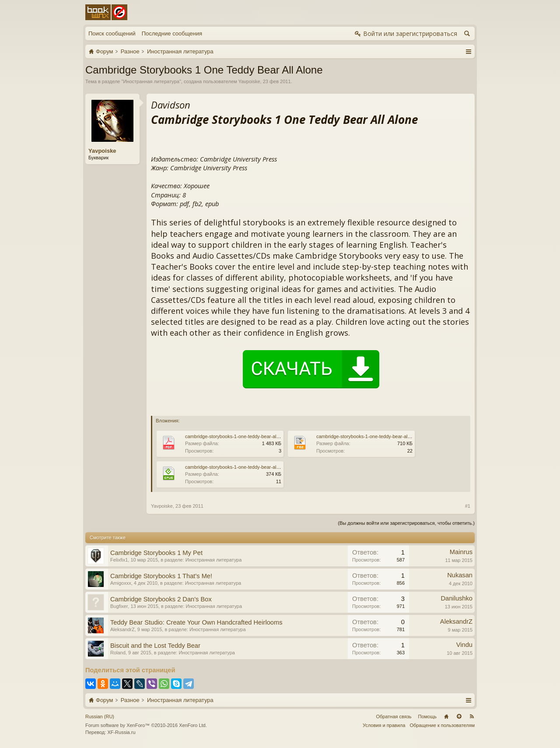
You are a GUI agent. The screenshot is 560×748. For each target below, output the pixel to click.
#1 (468, 506)
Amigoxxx (121, 583)
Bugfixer (119, 606)
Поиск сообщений (112, 33)
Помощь (428, 716)
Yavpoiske (249, 81)
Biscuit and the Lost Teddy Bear (155, 646)
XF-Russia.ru (121, 732)
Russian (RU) (100, 716)
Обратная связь (394, 716)
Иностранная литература (151, 81)
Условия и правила (384, 725)
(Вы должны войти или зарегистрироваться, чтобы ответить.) (406, 523)
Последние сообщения (172, 33)
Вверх (459, 716)
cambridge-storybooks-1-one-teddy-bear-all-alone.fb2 (373, 436)
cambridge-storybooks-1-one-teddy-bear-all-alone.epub (244, 467)
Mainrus (461, 552)
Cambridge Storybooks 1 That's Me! (161, 576)
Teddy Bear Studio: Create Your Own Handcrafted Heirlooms (196, 622)
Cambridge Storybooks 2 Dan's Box (161, 599)
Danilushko (457, 598)
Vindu (464, 645)
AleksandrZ (122, 629)
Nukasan (460, 575)
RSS (472, 716)
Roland (118, 653)
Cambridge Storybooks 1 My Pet (156, 553)
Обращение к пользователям (442, 725)
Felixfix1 (119, 560)
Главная (446, 716)
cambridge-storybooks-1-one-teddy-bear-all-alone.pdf (242, 436)
